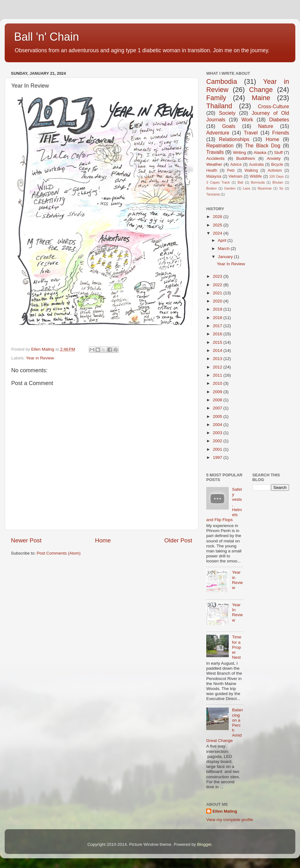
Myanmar (265, 188)
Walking (251, 170)
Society (227, 113)
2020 (218, 301)
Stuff (278, 152)
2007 (218, 408)
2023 (218, 276)
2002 (218, 441)
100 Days (277, 176)
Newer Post (26, 540)
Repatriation (220, 145)
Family (216, 98)
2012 (218, 367)
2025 (218, 225)
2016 (218, 334)
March (224, 249)
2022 (218, 285)
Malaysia (214, 176)
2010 (218, 383)
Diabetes (279, 119)
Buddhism (246, 158)
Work (247, 119)
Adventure (218, 133)
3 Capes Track (218, 182)
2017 (218, 326)
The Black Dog (262, 145)
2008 (218, 400)
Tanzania (213, 194)
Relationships (234, 139)
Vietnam (235, 176)
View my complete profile (230, 820)
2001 (218, 449)
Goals (229, 126)
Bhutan (278, 182)
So (281, 188)
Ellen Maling (225, 811)
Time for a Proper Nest (237, 647)
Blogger (204, 844)
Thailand (219, 106)
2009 (218, 392)
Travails (215, 152)
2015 (218, 342)
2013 (218, 359)
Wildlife (256, 176)
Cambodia (222, 81)
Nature (266, 126)
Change (261, 90)
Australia (256, 165)
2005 (218, 416)
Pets (231, 170)
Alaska (260, 152)
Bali (240, 182)
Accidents (215, 158)
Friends (281, 133)
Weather (214, 164)
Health (212, 170)
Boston (212, 188)
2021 (218, 293)
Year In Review (231, 264)
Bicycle (277, 165)
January (226, 257)
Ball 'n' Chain (47, 37)
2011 (218, 375)
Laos (246, 188)
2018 (218, 318)
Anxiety (274, 158)
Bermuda (258, 182)
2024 (218, 233)
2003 (218, 433)
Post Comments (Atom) (59, 553)
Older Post (178, 540)
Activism (275, 170)
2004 (218, 425)
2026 (218, 217)
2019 (218, 309)
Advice (236, 165)
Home (103, 540)
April (223, 240)
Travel (251, 133)
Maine (261, 98)
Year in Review (40, 358)
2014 (218, 350)
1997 (218, 457)
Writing (239, 152)
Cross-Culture (273, 106)
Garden (230, 188)
